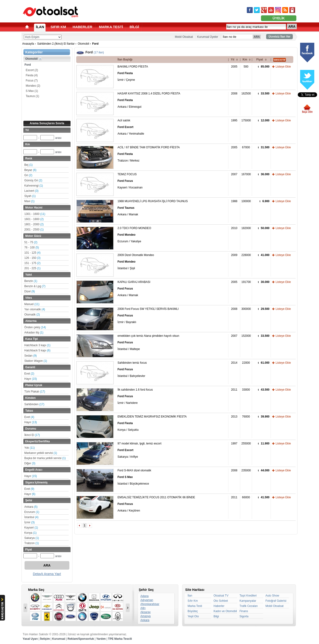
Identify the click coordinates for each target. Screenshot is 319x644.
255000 (246, 444)
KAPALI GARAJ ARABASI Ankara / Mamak (134, 289)
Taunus (32, 96)
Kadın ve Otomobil (225, 611)
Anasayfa (28, 44)
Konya (30, 533)
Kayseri (31, 528)
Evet (29, 374)
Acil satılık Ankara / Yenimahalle (131, 127)
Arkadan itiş (34, 333)
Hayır (31, 379)
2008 (234, 94)
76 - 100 (32, 247)
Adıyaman (147, 600)
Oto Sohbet (221, 601)
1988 (234, 201)
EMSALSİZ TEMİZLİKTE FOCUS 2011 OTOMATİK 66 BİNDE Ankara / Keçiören (156, 504)
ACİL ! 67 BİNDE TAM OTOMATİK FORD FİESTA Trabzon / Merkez (149, 154)
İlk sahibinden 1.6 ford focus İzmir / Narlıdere (135, 396)
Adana (145, 596)
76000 (246, 417)
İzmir (29, 522)
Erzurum (32, 512)
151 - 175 (32, 263)
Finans (244, 611)
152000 (246, 336)
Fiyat (260, 60)
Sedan (31, 356)
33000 (246, 390)
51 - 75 (31, 242)
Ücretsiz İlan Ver (279, 37)
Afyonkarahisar (150, 604)
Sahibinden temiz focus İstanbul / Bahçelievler (132, 369)
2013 (234, 417)
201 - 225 (32, 268)
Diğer (30, 463)
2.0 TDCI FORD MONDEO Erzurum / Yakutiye (134, 235)
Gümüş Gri (33, 180)
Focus (32, 81)
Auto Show (272, 596)
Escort (32, 70)
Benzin (31, 281)
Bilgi (216, 616)
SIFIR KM (58, 27)
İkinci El (32, 435)
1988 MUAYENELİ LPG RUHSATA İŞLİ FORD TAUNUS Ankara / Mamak (153, 208)
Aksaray (145, 612)
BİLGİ (134, 27)
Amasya (145, 616)
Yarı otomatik (35, 309)
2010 (234, 228)
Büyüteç (193, 611)
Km (245, 60)
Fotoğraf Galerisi (276, 601)
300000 (246, 309)
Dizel (30, 291)
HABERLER (82, 27)
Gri (28, 175)
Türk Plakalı (35, 392)
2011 (234, 390)
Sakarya (32, 538)
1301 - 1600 (35, 214)
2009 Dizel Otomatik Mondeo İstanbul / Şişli (136, 262)
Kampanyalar (248, 601)
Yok (29, 448)
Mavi (29, 201)
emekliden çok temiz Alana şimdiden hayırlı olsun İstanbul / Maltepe (148, 342)
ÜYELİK (279, 18)
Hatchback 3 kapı (37, 345)
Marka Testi (195, 606)
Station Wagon (36, 361)
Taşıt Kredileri (248, 596)
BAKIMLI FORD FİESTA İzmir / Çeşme (133, 73)
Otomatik (32, 315)
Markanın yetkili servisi (41, 453)
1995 (234, 120)
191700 (246, 282)
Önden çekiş (35, 327)
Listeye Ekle (283, 67)
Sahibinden (34, 404)
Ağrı (143, 608)
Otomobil (83, 44)
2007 (234, 174)
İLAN (40, 27)
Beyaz (30, 170)
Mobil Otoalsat (184, 37)
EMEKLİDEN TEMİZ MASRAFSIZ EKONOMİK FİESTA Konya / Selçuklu (152, 423)
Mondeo (33, 86)
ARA (292, 26)
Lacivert (31, 191)
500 (246, 67)
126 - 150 (32, 258)
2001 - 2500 (34, 230)
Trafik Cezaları (249, 606)
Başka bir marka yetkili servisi (45, 458)
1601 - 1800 (34, 219)
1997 (234, 444)
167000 (246, 174)
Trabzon (32, 543)
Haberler (219, 606)
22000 (246, 363)
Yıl (233, 60)
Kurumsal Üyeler (208, 37)
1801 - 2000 (34, 224)
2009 (234, 255)
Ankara (31, 507)
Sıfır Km (193, 601)
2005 (234, 67)
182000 (246, 228)
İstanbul (31, 517)
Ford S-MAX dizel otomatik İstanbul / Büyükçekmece (134, 477)
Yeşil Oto (193, 616)
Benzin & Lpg (35, 286)
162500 (246, 94)
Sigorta (244, 616)
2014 (234, 363)
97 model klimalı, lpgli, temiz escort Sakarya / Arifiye (139, 450)
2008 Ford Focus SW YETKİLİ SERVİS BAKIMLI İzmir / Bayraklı (148, 316)
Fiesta (32, 75)
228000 (246, 255)
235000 (246, 470)
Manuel (32, 304)
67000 (246, 147)
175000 (246, 120)
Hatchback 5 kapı (37, 350)
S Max (32, 91)
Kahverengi (34, 186)
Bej (28, 165)
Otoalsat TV (221, 596)
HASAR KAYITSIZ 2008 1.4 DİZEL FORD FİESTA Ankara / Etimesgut (149, 100)
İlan (190, 596)
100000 (246, 201)
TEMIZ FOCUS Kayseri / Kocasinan (130, 181)
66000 (246, 497)
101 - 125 (32, 253)
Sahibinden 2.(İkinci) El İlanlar (56, 44)
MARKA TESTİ (111, 27)
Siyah (30, 196)
